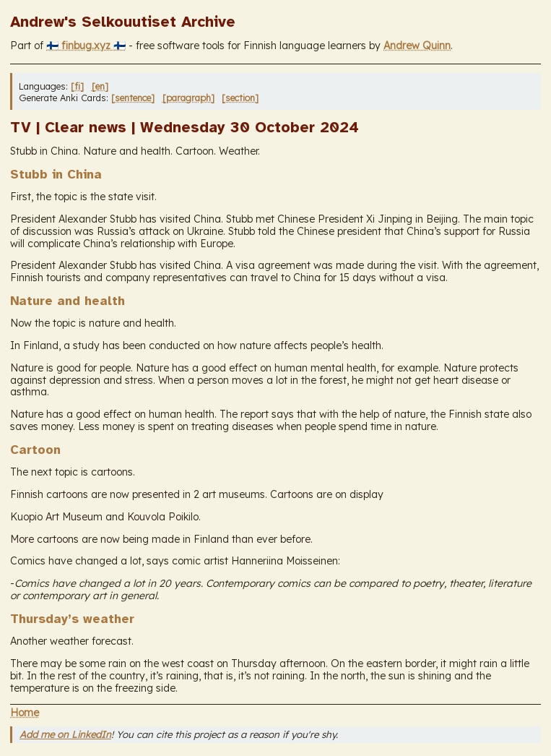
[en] (100, 86)
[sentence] (133, 98)
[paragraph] (188, 98)
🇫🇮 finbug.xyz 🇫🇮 (86, 46)
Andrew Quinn (417, 46)
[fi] (77, 86)
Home (25, 713)
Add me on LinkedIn (65, 734)
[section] (240, 98)
